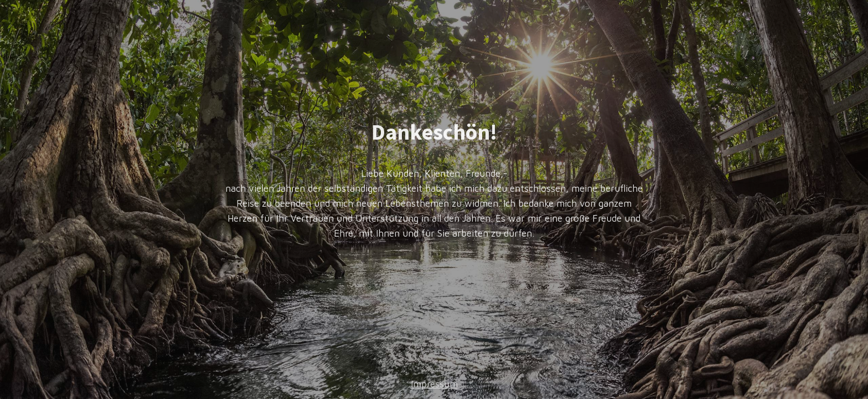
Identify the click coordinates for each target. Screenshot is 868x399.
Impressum (434, 384)
